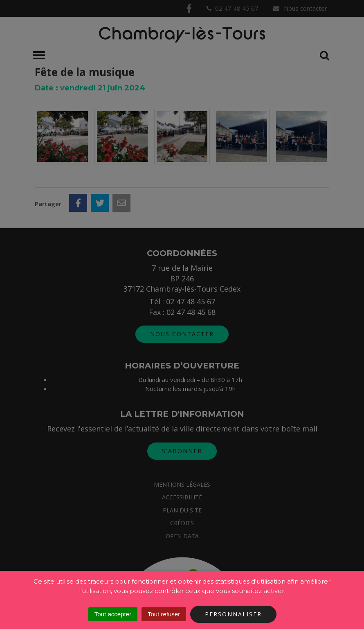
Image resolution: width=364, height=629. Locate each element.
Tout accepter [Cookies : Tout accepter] (113, 614)
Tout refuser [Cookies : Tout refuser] (164, 614)
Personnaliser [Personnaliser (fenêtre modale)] (233, 614)
